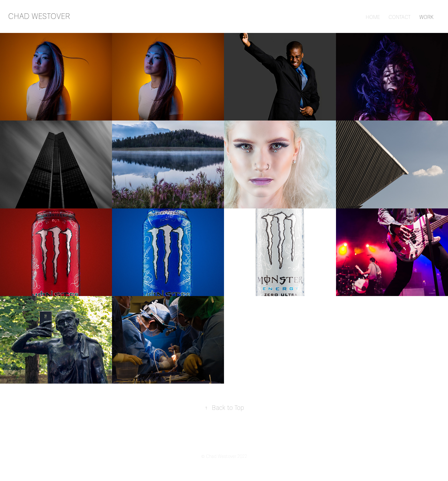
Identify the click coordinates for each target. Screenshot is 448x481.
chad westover (39, 16)
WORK (426, 17)
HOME (373, 17)
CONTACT (400, 17)
